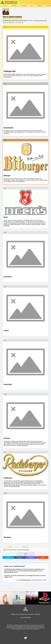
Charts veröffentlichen (26, 617)
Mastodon (31, 557)
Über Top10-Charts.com (22, 614)
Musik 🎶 (5, 6)
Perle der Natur (10, 131)
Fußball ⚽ (39, 6)
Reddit (43, 557)
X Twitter (8, 557)
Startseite (13, 614)
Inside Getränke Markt (41, 20)
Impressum (31, 614)
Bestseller (14, 6)
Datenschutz (37, 614)
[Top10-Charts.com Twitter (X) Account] (26, 638)
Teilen (10, 547)
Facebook (20, 557)
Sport (31, 6)
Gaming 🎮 (23, 6)
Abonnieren (25, 547)
